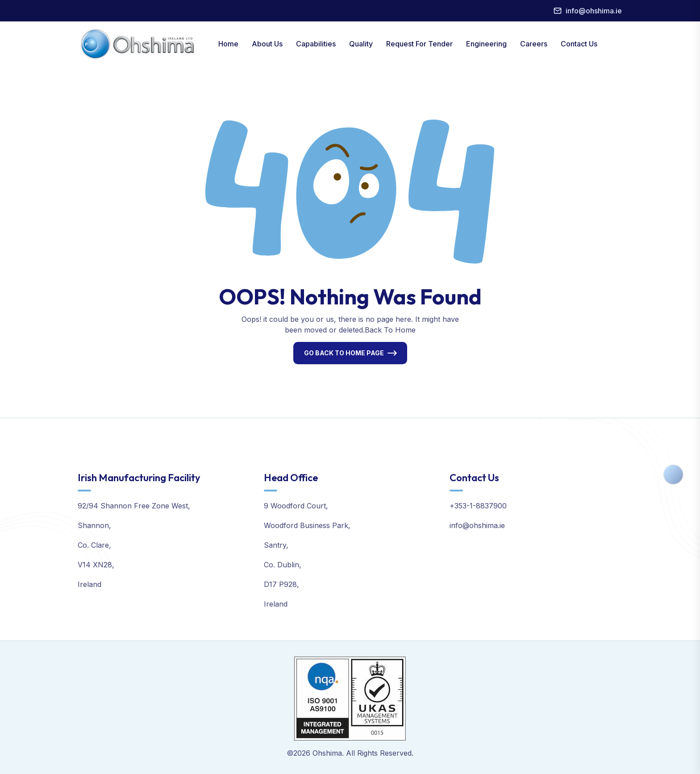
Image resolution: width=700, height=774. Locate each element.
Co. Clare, (94, 545)
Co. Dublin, (283, 565)
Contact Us (579, 44)
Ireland (90, 584)
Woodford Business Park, (307, 525)
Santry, (276, 545)
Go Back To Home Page (344, 353)
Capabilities (316, 44)
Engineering (486, 44)
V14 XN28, (96, 565)
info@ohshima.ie (594, 11)
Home (228, 44)
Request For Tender (419, 44)
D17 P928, (281, 584)
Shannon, (94, 525)
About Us (267, 44)
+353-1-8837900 (478, 506)
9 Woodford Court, (296, 506)
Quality (361, 44)
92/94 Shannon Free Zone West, (134, 506)
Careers (534, 44)
